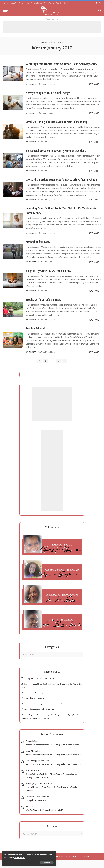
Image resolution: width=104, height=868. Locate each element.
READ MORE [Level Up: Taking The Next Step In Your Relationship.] (95, 146)
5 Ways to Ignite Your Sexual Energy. (51, 97)
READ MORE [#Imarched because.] (95, 270)
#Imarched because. (39, 250)
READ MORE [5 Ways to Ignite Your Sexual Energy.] (95, 117)
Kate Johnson (32, 778)
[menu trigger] (6, 10)
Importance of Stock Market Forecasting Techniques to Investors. (53, 753)
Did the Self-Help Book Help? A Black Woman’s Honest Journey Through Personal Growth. (52, 784)
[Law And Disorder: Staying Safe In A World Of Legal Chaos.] (13, 196)
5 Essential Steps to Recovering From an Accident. (60, 155)
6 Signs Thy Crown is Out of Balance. (50, 279)
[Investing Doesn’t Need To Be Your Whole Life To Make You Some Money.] (13, 229)
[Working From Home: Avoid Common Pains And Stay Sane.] (13, 76)
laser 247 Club (32, 759)
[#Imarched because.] (13, 260)
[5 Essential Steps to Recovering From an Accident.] (13, 165)
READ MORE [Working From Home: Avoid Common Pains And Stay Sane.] (95, 88)
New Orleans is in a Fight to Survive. (39, 717)
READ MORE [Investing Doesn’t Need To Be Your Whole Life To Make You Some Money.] (95, 241)
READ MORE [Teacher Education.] (95, 360)
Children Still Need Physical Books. (38, 701)
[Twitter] (100, 3)
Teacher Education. (39, 336)
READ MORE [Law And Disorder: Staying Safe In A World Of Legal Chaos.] (95, 208)
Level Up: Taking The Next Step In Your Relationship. (61, 126)
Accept (33, 862)
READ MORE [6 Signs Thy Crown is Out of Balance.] (95, 299)
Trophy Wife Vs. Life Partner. (45, 307)
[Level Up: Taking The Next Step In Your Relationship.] (13, 136)
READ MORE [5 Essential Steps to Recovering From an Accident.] (95, 175)
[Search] (100, 10)
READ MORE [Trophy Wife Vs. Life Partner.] (95, 328)
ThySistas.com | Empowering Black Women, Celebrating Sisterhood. (62, 864)
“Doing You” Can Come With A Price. (39, 686)
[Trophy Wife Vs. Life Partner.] (13, 317)
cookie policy (34, 857)
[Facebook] (97, 3)
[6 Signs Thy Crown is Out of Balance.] (13, 288)
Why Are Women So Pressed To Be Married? (44, 818)
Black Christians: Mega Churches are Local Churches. (46, 712)
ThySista (32, 88)
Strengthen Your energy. (34, 706)
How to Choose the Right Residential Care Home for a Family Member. (51, 797)
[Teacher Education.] (13, 348)
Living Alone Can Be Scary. (37, 808)
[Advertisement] (52, 27)
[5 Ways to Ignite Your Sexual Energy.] (13, 107)
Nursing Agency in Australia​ (38, 791)
